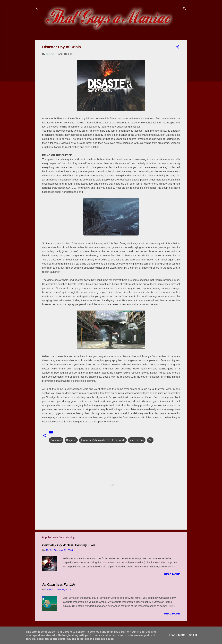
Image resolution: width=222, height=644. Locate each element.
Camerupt (56, 440)
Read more (172, 574)
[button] (178, 47)
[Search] (185, 9)
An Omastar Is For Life (59, 585)
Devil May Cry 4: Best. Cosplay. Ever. (69, 545)
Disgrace (71, 440)
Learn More (177, 635)
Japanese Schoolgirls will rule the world (103, 440)
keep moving (137, 440)
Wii (150, 440)
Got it (193, 635)
